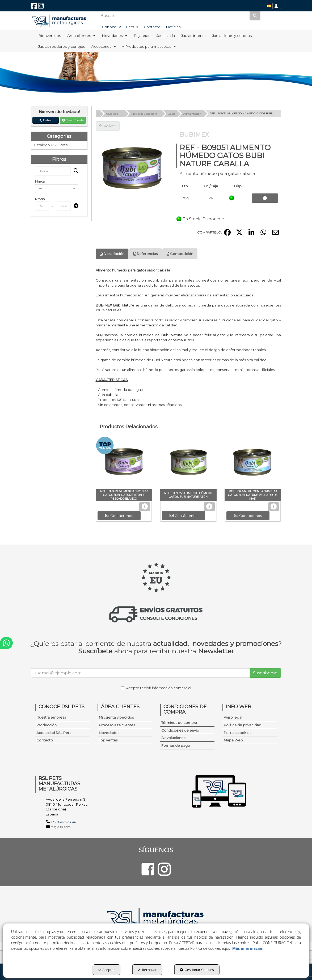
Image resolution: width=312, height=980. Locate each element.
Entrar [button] (46, 120)
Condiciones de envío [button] (180, 730)
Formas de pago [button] (176, 745)
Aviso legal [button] (233, 717)
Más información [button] (248, 948)
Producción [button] (47, 725)
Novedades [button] (109, 733)
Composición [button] (180, 254)
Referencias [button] (146, 254)
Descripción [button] (112, 254)
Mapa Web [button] (233, 740)
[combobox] (57, 189)
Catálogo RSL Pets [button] (51, 145)
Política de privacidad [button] (243, 725)
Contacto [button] (45, 740)
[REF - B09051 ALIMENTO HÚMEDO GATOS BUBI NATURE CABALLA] (132, 167)
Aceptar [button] (106, 970)
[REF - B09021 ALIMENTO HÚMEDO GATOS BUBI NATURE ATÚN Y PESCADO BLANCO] (124, 463)
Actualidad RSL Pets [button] (54, 733)
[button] (34, 7)
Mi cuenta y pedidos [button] (116, 717)
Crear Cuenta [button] (73, 120)
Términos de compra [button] (179, 723)
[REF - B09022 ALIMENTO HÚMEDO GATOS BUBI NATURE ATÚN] (188, 463)
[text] (173, 16)
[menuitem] (269, 6)
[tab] (112, 254)
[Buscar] (255, 16)
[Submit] (74, 206)
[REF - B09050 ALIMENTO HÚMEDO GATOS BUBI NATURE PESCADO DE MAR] (253, 463)
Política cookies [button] (237, 733)
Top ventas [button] (108, 740)
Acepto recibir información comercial (156, 688)
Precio (40, 199)
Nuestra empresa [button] (51, 717)
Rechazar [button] (147, 970)
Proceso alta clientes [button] (117, 725)
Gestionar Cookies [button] (197, 970)
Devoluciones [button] (173, 738)
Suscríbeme (265, 673)
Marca (40, 181)
